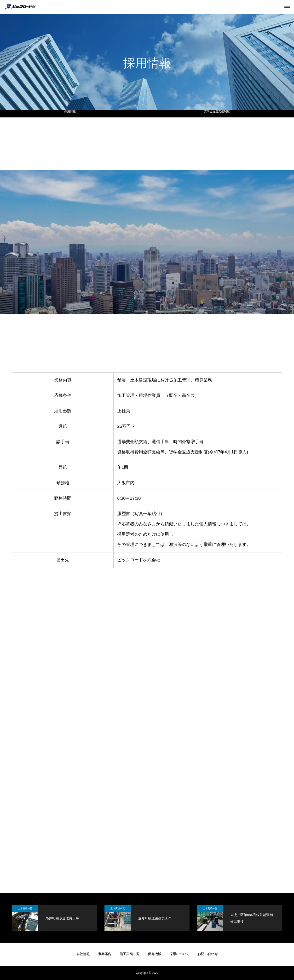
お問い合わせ (208, 954)
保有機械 (155, 954)
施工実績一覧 (130, 954)
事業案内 (105, 954)
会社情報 (83, 954)
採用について (179, 954)
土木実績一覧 (25, 908)
